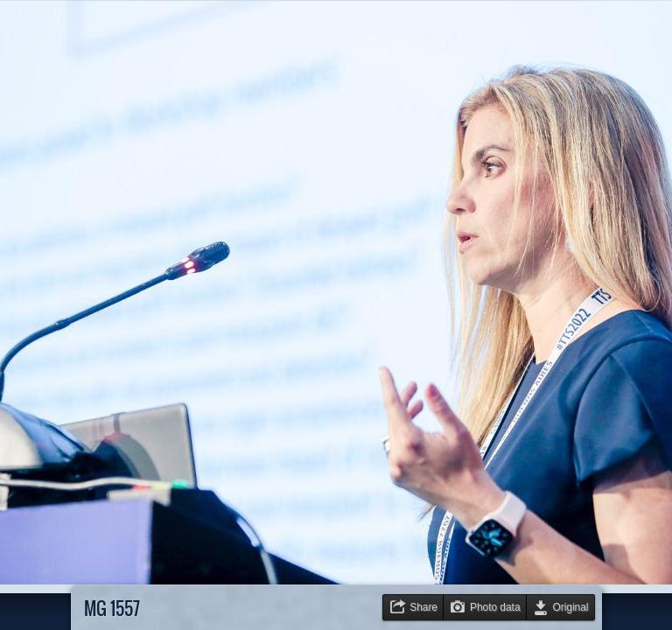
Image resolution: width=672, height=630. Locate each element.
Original (571, 607)
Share (423, 607)
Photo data (495, 607)
